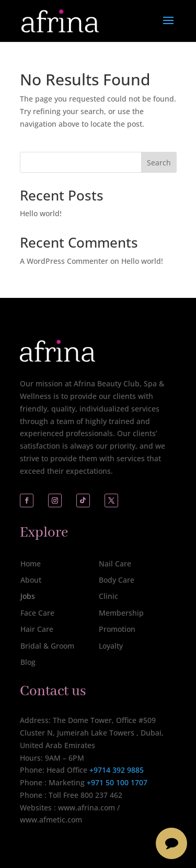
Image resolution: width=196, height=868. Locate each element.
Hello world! (41, 213)
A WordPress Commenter (64, 261)
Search (159, 163)
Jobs (28, 596)
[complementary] (120, 810)
